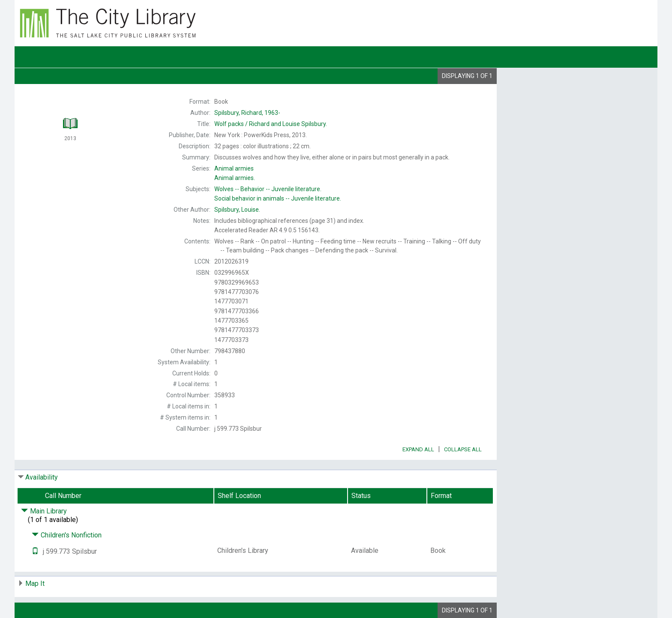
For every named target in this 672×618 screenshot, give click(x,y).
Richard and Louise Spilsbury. (271, 124)
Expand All (418, 449)
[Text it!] (35, 551)
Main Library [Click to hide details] (44, 511)
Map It (35, 583)
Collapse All (463, 449)
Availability (42, 477)
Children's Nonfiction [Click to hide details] (67, 535)
